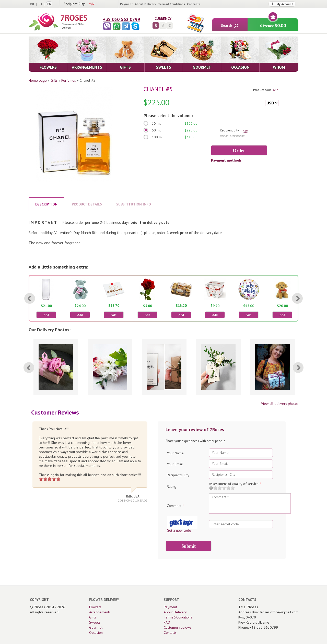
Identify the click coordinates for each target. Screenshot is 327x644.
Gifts (54, 80)
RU (32, 4)
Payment (126, 4)
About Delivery (145, 4)
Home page (38, 80)
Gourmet (96, 627)
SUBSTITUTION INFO (134, 204)
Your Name (175, 453)
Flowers (95, 607)
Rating (172, 487)
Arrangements (100, 612)
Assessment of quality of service (235, 484)
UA (40, 4)
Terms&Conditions (172, 4)
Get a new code (179, 530)
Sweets (95, 622)
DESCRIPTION (46, 204)
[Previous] (30, 298)
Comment (175, 506)
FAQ (167, 622)
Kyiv (91, 4)
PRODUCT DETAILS (87, 204)
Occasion (96, 633)
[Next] (297, 298)
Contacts (194, 4)
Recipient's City (178, 475)
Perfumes (69, 80)
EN (49, 4)
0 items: (273, 23)
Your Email (175, 464)
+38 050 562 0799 (121, 19)
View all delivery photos (280, 404)
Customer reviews (178, 627)
